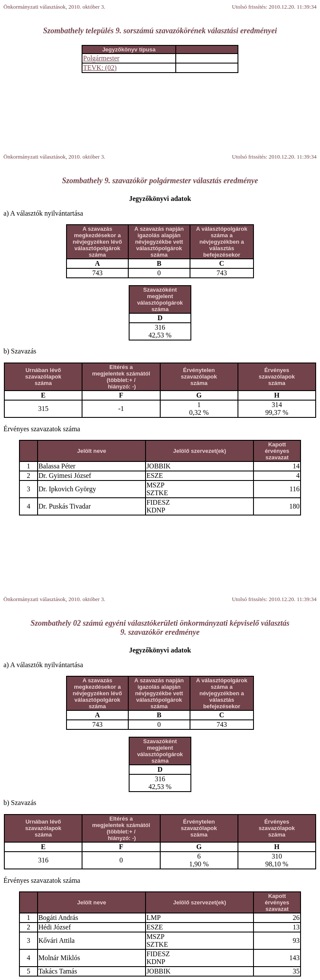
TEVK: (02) (100, 68)
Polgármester (101, 58)
